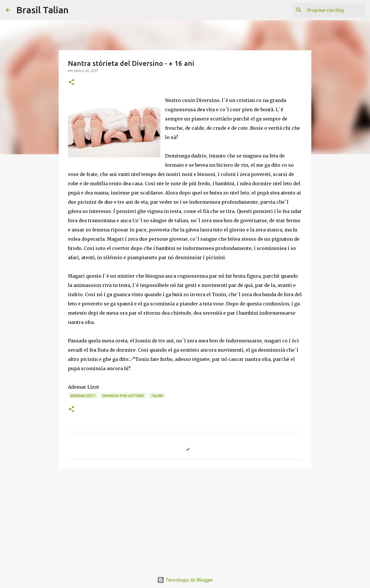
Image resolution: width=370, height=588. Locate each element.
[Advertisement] (185, 518)
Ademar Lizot (83, 396)
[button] (71, 82)
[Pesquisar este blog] (335, 10)
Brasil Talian (42, 10)
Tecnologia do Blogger (185, 580)
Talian (157, 396)
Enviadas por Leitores (123, 396)
